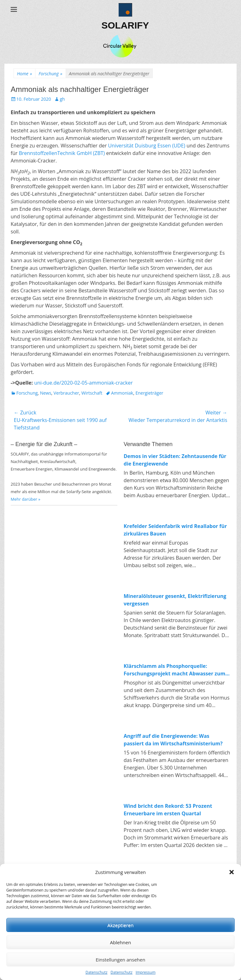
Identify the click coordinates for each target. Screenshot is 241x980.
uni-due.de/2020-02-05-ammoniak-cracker (83, 383)
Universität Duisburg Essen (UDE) (147, 146)
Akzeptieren (120, 925)
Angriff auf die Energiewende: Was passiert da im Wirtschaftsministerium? (173, 740)
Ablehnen (121, 942)
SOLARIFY (125, 25)
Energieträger (150, 393)
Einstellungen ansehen (120, 960)
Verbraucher (66, 393)
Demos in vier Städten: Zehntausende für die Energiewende (175, 460)
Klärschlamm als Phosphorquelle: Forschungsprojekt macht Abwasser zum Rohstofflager (174, 670)
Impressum (145, 972)
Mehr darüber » (26, 499)
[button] (232, 872)
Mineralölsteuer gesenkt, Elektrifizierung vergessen (175, 600)
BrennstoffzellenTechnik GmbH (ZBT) (62, 153)
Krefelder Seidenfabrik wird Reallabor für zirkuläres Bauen (175, 530)
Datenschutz (96, 972)
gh (62, 99)
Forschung (50, 74)
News (46, 393)
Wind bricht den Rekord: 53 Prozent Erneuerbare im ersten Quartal (168, 810)
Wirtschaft (92, 393)
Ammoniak (122, 393)
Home (24, 74)
